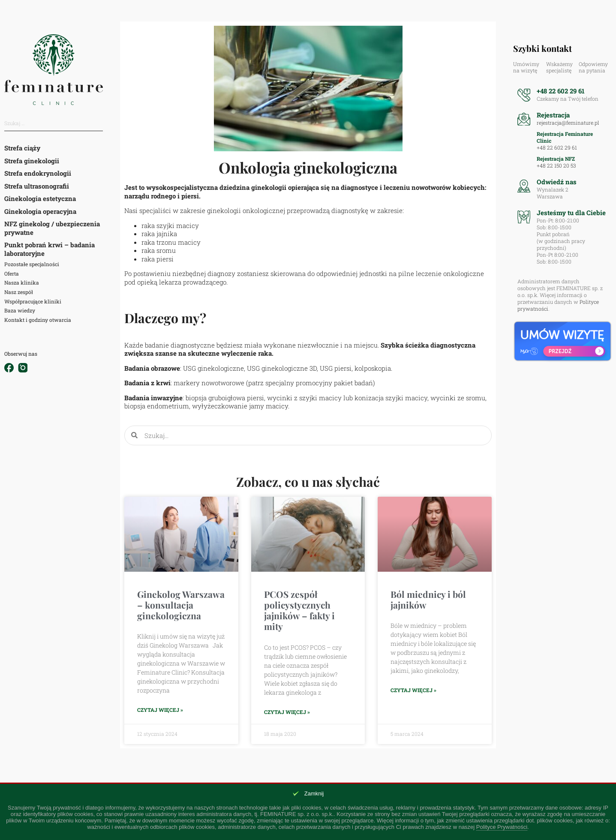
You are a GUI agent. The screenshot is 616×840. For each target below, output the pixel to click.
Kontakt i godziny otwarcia (38, 320)
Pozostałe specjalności (32, 264)
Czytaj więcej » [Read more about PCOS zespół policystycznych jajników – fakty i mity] (287, 712)
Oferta (12, 273)
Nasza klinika (22, 282)
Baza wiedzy (20, 310)
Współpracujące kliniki (33, 301)
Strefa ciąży (22, 148)
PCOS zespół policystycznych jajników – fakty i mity (299, 610)
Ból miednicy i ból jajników (428, 599)
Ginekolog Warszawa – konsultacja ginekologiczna (181, 605)
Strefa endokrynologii (38, 173)
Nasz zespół (19, 292)
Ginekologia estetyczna (40, 198)
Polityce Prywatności (502, 827)
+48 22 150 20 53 (556, 165)
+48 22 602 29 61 (561, 91)
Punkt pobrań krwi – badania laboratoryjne (50, 249)
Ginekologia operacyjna (40, 211)
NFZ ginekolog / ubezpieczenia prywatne (52, 228)
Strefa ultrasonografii (37, 186)
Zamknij (314, 793)
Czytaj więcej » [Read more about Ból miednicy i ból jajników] (413, 690)
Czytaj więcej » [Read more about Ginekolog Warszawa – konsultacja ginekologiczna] (160, 710)
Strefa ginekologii (32, 161)
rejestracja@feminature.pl (568, 123)
